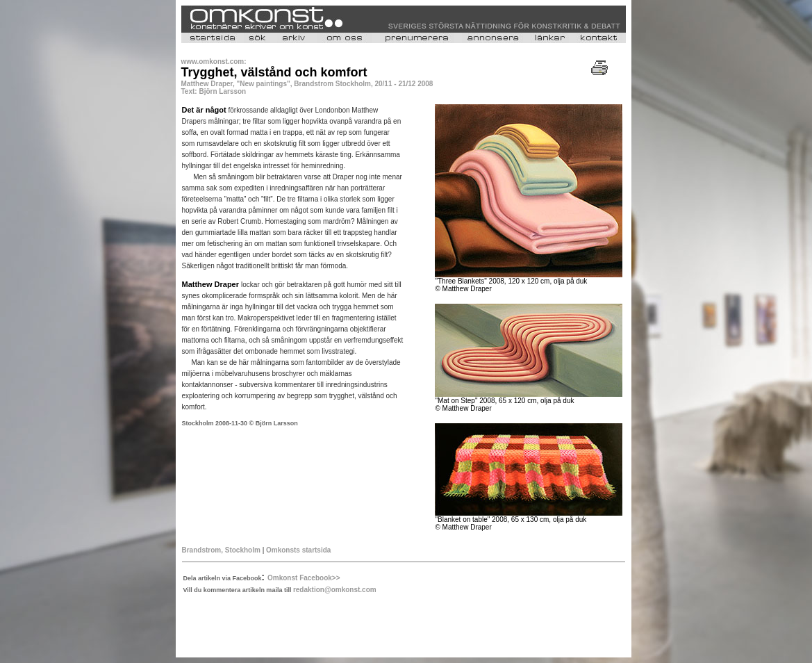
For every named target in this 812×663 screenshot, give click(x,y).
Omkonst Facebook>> (304, 578)
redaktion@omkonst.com (335, 590)
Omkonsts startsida (298, 550)
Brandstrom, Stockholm (221, 550)
